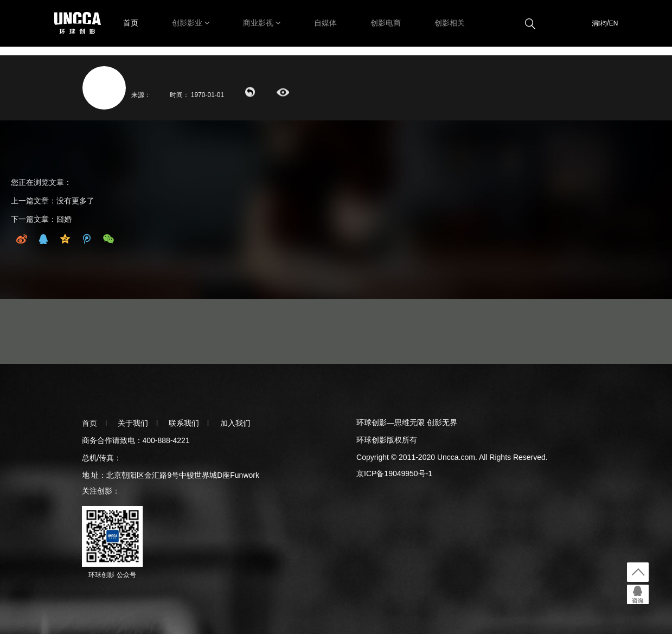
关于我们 (133, 423)
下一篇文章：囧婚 (41, 219)
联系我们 (184, 423)
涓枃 (599, 23)
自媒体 (325, 23)
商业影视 (258, 23)
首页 (131, 23)
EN (614, 23)
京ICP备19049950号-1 (394, 473)
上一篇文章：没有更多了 (53, 201)
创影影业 (187, 23)
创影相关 (450, 23)
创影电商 (386, 23)
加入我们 (235, 423)
